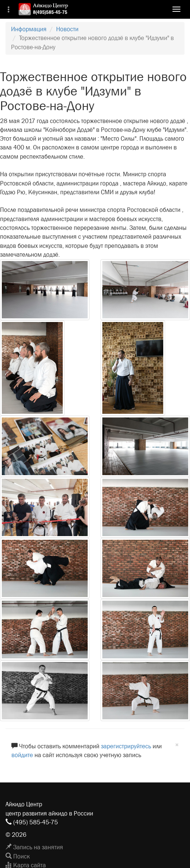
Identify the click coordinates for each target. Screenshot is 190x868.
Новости (67, 29)
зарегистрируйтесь (126, 746)
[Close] (177, 745)
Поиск (18, 856)
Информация (29, 29)
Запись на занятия (34, 847)
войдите (22, 755)
